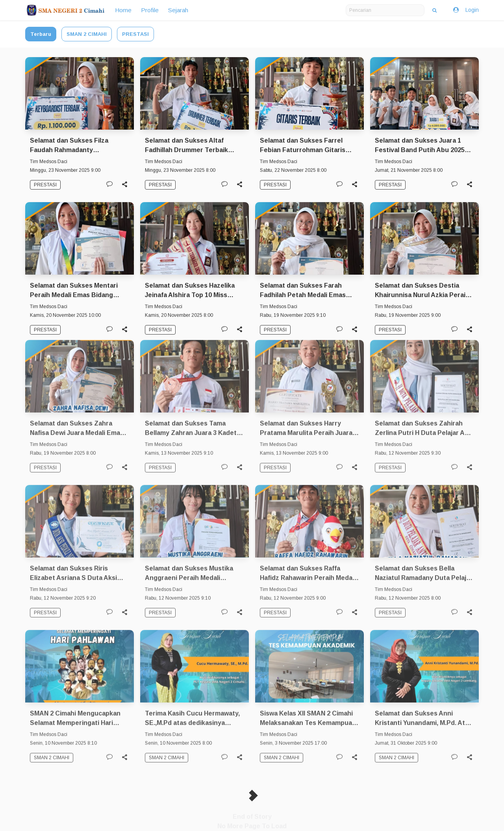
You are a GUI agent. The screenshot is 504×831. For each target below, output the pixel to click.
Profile (150, 10)
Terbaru (41, 34)
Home (123, 10)
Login (465, 10)
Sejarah (178, 10)
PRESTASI (135, 34)
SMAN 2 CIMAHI (87, 34)
